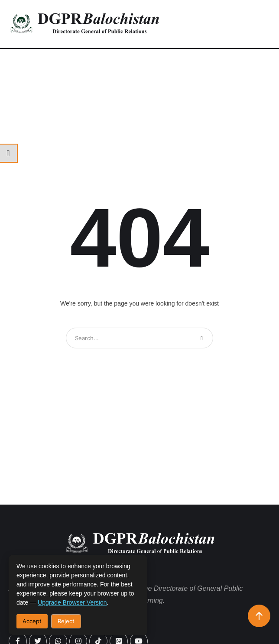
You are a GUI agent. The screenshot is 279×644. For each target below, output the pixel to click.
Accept (32, 621)
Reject (66, 621)
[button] (260, 24)
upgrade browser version (72, 602)
